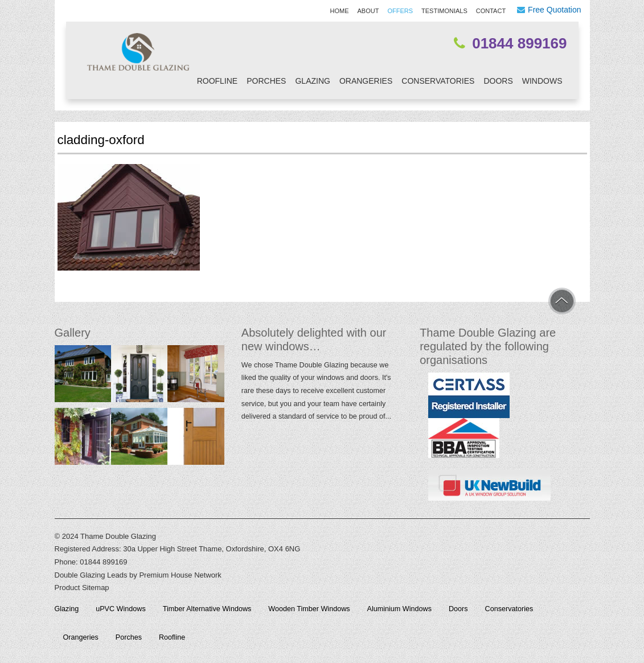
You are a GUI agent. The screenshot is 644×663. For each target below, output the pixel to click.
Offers (400, 11)
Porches (266, 81)
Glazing (312, 81)
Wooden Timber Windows (309, 609)
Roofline (218, 81)
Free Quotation (554, 10)
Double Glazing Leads (91, 575)
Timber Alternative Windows (207, 609)
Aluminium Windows (399, 609)
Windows (542, 81)
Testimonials (444, 11)
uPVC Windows (121, 609)
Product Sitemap (82, 588)
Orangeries (366, 81)
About (368, 11)
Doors (498, 81)
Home (340, 11)
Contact (491, 11)
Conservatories (438, 81)
